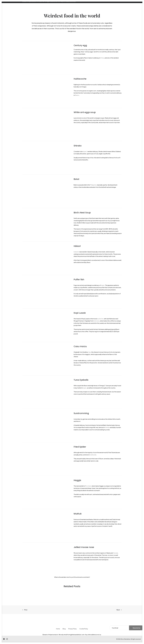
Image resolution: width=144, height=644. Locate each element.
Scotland (88, 486)
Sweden (107, 427)
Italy (89, 352)
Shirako (78, 146)
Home (58, 629)
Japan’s (85, 151)
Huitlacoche (80, 79)
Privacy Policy (73, 629)
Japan (103, 285)
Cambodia (93, 455)
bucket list (100, 319)
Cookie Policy (84, 629)
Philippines (93, 185)
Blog (64, 629)
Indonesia (97, 321)
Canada (116, 553)
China (102, 58)
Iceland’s (76, 252)
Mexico (77, 95)
